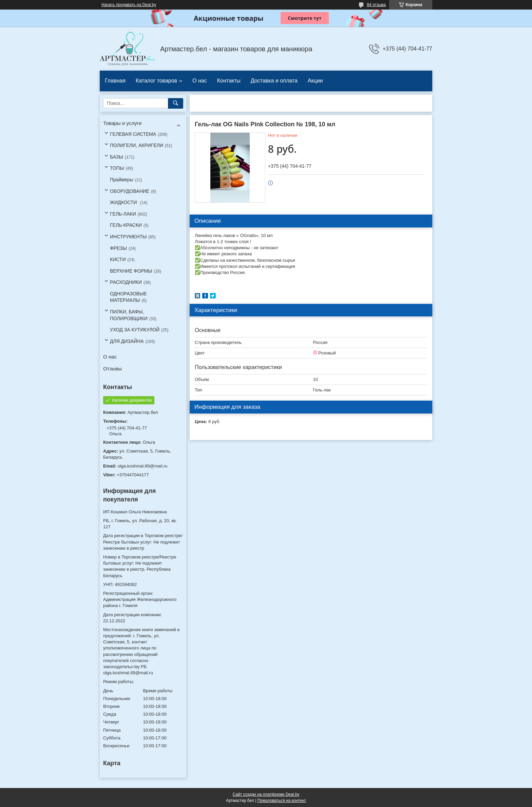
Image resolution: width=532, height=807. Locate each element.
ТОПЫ (117, 168)
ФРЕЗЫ (118, 248)
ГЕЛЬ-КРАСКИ (126, 225)
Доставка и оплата (274, 81)
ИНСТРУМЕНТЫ (128, 237)
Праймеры (122, 180)
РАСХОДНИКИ (126, 282)
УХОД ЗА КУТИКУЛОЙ (135, 330)
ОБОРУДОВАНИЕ (130, 191)
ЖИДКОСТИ (124, 202)
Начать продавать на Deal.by (129, 5)
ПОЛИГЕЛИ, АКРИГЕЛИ (137, 145)
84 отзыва (376, 5)
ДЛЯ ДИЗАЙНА (127, 341)
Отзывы (112, 369)
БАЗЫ (117, 157)
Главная (115, 81)
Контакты (229, 81)
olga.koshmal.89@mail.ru (143, 466)
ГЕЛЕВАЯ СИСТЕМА (133, 134)
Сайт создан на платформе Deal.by (266, 794)
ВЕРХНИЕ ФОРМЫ (131, 271)
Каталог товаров (156, 81)
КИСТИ (118, 259)
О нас (200, 81)
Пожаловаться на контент (282, 801)
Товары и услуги (122, 123)
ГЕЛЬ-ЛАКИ (123, 214)
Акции (315, 81)
